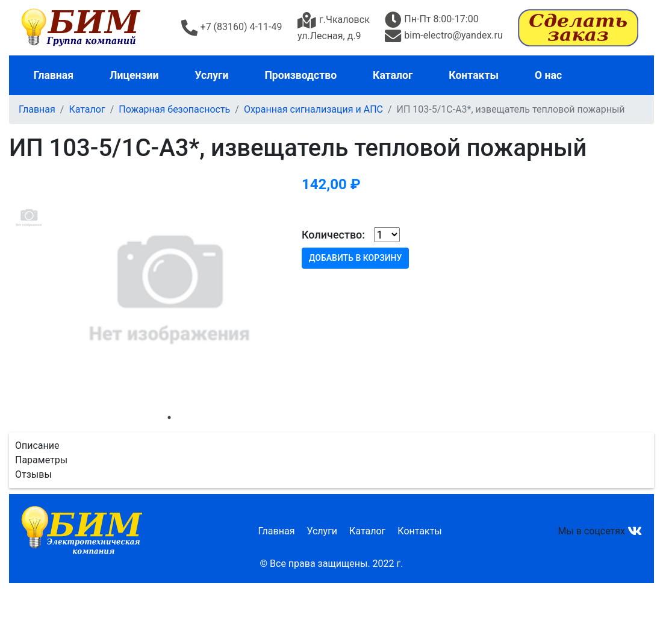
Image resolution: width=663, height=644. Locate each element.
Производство (300, 75)
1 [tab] (169, 417)
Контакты (473, 75)
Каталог (392, 75)
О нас (548, 75)
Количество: (333, 235)
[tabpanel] (169, 288)
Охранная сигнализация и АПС (313, 109)
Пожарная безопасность (174, 109)
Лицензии (134, 75)
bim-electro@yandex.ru (444, 35)
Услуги (211, 75)
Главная (54, 75)
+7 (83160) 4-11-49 (232, 27)
